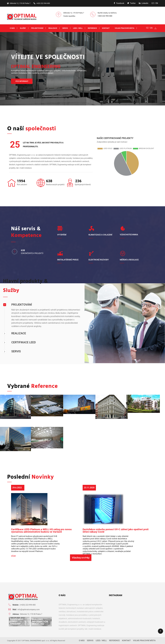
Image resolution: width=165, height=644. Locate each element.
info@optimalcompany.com (29, 609)
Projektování (37, 28)
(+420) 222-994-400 (28, 605)
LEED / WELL (78, 28)
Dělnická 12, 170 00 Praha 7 (31, 614)
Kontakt (106, 28)
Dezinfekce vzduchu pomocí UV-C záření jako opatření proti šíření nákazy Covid (116, 531)
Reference (92, 28)
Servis (65, 28)
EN (157, 3)
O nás (12, 28)
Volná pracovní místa (125, 28)
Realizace (53, 28)
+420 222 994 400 (105, 16)
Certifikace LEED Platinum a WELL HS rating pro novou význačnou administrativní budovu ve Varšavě (41, 531)
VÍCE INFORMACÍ (22, 81)
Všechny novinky (81, 558)
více (13, 556)
